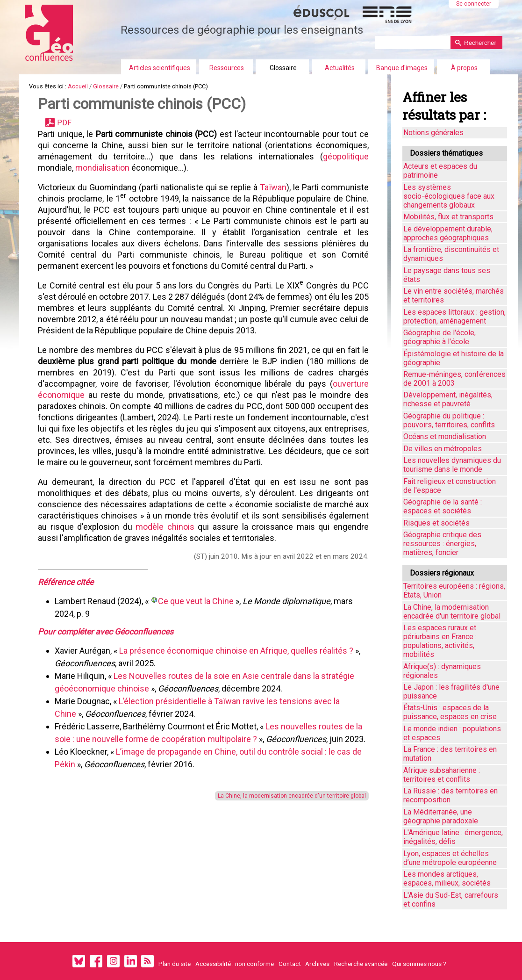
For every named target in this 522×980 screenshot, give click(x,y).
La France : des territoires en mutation (450, 754)
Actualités (340, 68)
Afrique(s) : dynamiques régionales (442, 671)
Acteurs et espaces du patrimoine (440, 171)
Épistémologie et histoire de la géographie (454, 358)
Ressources (227, 68)
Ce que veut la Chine (197, 601)
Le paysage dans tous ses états (447, 275)
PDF (64, 123)
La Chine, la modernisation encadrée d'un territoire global (292, 796)
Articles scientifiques (160, 68)
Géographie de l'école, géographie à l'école (440, 337)
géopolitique (346, 156)
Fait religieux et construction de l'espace (450, 486)
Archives (317, 964)
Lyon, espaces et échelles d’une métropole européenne (450, 858)
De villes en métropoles (443, 449)
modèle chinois (165, 527)
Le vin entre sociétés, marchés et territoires (454, 295)
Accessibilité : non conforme (235, 964)
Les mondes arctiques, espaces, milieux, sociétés (447, 879)
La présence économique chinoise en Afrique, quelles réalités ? (236, 651)
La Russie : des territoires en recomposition (450, 795)
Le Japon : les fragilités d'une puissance (451, 692)
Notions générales (433, 133)
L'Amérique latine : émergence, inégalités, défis (453, 837)
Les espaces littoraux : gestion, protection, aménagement (454, 317)
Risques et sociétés (436, 523)
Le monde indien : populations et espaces (452, 733)
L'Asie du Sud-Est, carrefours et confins (451, 900)
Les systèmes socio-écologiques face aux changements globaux (449, 196)
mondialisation (102, 168)
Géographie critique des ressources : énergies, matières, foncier (442, 544)
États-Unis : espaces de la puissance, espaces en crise (450, 712)
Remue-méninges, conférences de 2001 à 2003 (454, 379)
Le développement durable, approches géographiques (448, 233)
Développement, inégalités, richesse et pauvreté (448, 399)
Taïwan (273, 187)
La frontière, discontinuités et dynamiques (451, 254)
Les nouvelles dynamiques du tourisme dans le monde (452, 465)
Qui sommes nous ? (419, 964)
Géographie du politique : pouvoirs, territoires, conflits (449, 420)
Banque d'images (402, 68)
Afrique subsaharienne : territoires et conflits (442, 775)
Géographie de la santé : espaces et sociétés (443, 506)
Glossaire (283, 68)
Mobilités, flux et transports (448, 217)
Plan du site (175, 964)
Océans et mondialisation (445, 436)
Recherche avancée (361, 964)
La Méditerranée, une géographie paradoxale (441, 816)
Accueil (78, 86)
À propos (464, 68)
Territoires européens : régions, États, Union (454, 591)
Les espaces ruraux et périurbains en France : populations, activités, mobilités (440, 641)
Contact (290, 964)
